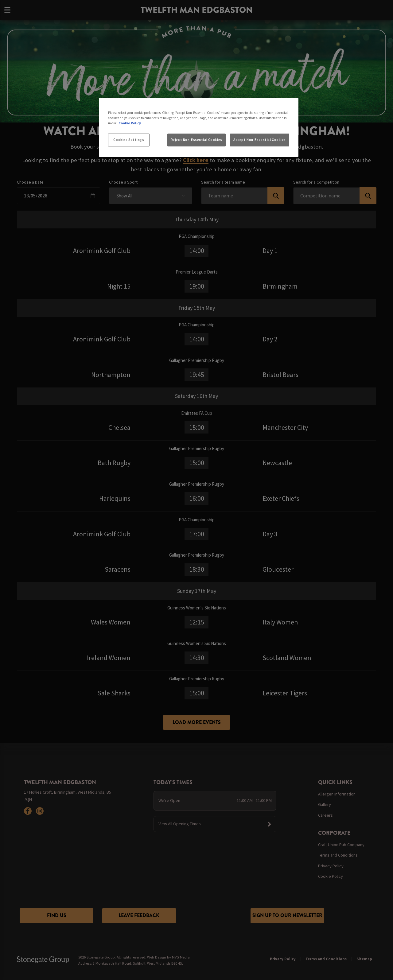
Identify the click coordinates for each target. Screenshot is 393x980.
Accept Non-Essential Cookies (260, 140)
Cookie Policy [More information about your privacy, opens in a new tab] (130, 123)
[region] (199, 127)
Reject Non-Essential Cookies (196, 140)
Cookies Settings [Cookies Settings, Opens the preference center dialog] (129, 140)
